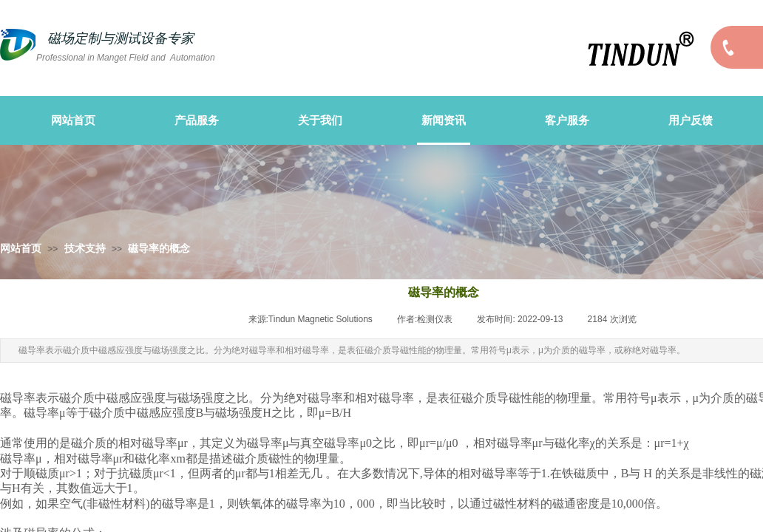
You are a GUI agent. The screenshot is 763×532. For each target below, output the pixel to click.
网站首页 (21, 249)
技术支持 (85, 249)
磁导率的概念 (159, 249)
